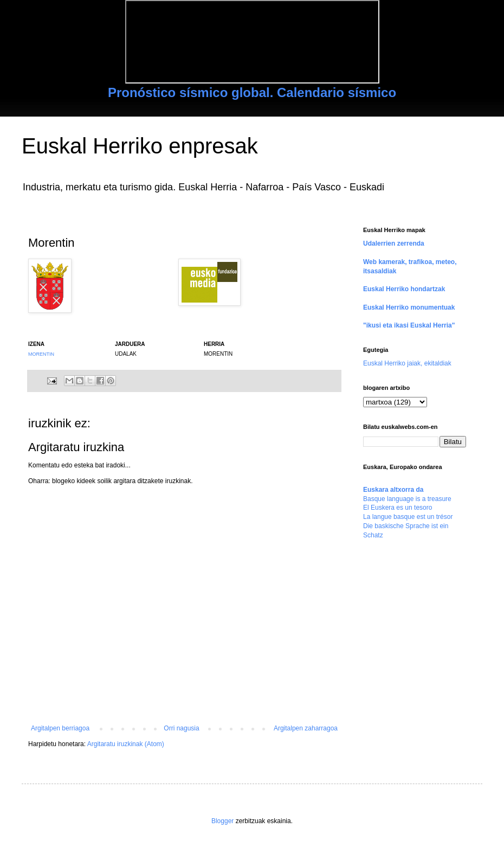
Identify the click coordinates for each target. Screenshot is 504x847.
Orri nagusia (181, 728)
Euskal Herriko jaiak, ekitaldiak (407, 363)
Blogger (222, 821)
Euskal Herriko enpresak (140, 146)
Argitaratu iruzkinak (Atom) (126, 744)
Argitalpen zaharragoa (306, 728)
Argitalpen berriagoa (60, 728)
